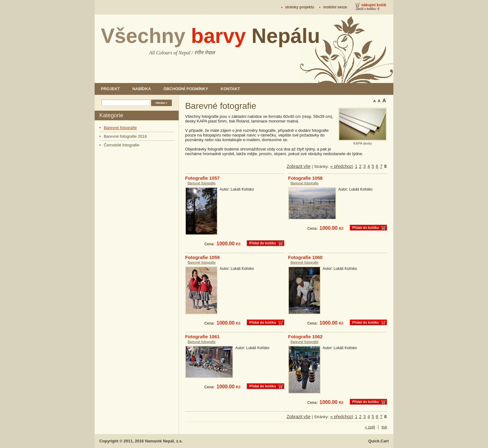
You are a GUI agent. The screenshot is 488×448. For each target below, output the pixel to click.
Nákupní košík (374, 5)
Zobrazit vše (299, 166)
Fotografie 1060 (305, 257)
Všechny (210, 36)
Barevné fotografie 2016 (125, 136)
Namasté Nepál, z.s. (164, 441)
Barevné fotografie (120, 128)
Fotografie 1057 (202, 178)
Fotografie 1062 (305, 337)
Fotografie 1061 (202, 337)
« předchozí (342, 166)
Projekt (110, 89)
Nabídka (142, 89)
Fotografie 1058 (305, 178)
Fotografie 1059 (202, 257)
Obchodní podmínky (186, 89)
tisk (384, 427)
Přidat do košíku (263, 243)
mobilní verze (335, 7)
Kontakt (230, 89)
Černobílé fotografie (121, 145)
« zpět (370, 427)
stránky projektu (300, 7)
